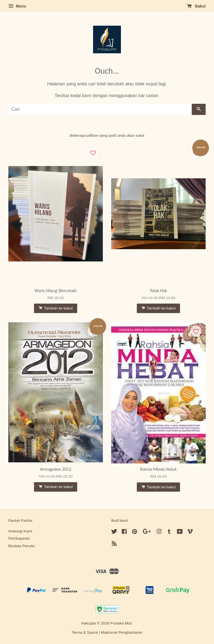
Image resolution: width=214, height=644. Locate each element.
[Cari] (100, 109)
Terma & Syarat (85, 632)
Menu (17, 6)
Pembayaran (19, 538)
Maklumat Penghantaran (121, 632)
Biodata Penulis (21, 546)
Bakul (196, 6)
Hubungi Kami (20, 531)
